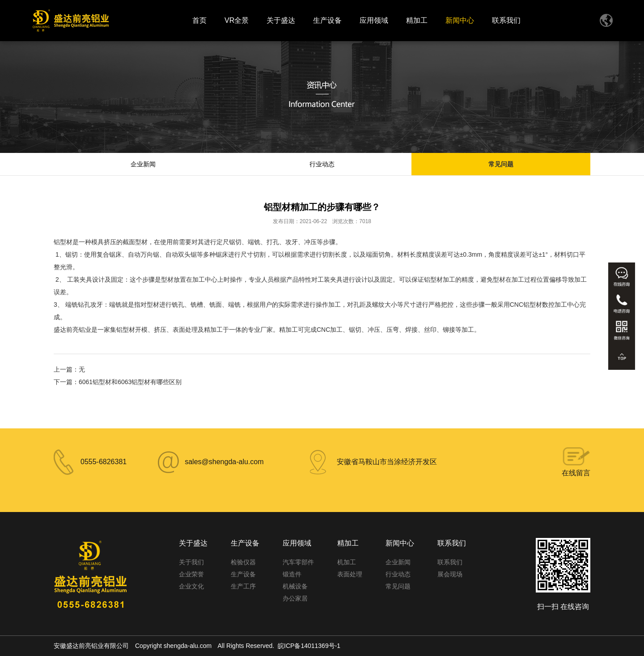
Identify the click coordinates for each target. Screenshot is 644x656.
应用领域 (374, 20)
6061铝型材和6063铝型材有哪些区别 (130, 382)
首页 (199, 20)
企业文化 (191, 586)
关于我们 (191, 562)
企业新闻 (143, 164)
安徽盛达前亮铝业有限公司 (91, 646)
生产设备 (327, 20)
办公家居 (295, 598)
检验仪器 (243, 562)
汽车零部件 (298, 562)
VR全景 (237, 20)
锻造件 (292, 574)
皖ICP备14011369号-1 (309, 646)
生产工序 (243, 586)
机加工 (347, 562)
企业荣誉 (191, 574)
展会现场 (450, 574)
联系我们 (506, 20)
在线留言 (576, 473)
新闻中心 (460, 20)
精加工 (417, 20)
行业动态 (322, 164)
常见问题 (501, 164)
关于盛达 (281, 20)
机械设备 (295, 586)
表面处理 (350, 574)
